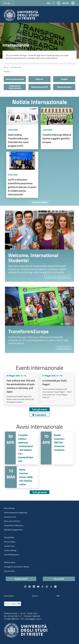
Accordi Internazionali (15, 79)
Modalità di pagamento (13, 530)
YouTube (38, 587)
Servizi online (9, 571)
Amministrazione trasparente (16, 513)
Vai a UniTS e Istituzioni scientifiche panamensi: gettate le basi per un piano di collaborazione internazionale (22, 175)
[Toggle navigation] (73, 3)
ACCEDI (66, 3)
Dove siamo (9, 596)
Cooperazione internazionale (15, 87)
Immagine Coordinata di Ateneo (17, 567)
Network (39, 79)
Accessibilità (9, 537)
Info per (7, 3)
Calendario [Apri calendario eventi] (41, 415)
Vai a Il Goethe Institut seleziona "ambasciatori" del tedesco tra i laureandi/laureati (22, 448)
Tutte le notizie (40, 202)
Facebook (30, 587)
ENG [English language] (49, 3)
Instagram (25, 587)
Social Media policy (12, 555)
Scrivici (35, 596)
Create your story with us (58, 277)
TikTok (51, 587)
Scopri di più (63, 348)
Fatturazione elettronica (14, 525)
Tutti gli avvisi (40, 492)
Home (6, 67)
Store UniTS (59, 579)
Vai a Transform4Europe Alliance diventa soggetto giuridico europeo (57, 128)
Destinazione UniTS (40, 87)
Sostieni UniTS (21, 579)
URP (58, 596)
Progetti (64, 79)
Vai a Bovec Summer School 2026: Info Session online (22, 477)
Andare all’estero (64, 87)
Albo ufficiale (9, 508)
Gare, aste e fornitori (12, 521)
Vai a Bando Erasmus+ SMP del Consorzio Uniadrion (57, 448)
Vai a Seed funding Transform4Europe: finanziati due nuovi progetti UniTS (22, 128)
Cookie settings (10, 550)
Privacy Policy (10, 542)
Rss (55, 587)
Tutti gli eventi (39, 409)
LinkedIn (34, 587)
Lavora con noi (10, 517)
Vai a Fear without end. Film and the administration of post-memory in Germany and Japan (22, 389)
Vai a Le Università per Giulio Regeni (57, 389)
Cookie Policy (10, 546)
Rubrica (58, 3)
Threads (47, 587)
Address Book (10, 562)
